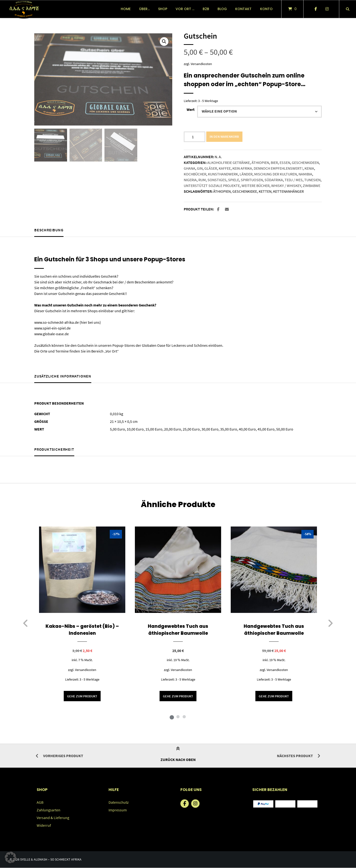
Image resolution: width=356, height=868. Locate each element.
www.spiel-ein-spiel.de (52, 328)
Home (126, 9)
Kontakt (243, 9)
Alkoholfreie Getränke (229, 162)
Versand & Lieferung (53, 818)
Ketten (265, 191)
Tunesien (312, 180)
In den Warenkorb (224, 137)
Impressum (118, 810)
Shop (163, 9)
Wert (191, 109)
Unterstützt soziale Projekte (212, 186)
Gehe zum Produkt (82, 696)
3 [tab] (184, 717)
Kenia (309, 168)
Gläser (211, 168)
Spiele (234, 180)
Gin (200, 168)
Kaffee (225, 168)
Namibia (305, 174)
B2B (206, 9)
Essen (285, 162)
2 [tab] (178, 717)
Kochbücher (195, 174)
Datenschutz (119, 802)
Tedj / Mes (294, 180)
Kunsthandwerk (223, 174)
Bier (274, 162)
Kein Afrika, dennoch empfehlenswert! (268, 168)
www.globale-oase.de (52, 334)
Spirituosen (252, 180)
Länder (246, 174)
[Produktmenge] (195, 137)
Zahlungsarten (49, 810)
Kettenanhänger (288, 191)
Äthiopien (260, 162)
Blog (222, 9)
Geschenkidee (245, 191)
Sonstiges (217, 180)
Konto (266, 9)
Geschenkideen (305, 162)
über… (144, 9)
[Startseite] (24, 9)
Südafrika (274, 180)
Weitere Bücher (256, 186)
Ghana (189, 168)
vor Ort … (185, 9)
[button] (164, 42)
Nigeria (190, 180)
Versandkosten (201, 64)
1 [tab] (172, 717)
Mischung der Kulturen (276, 174)
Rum (202, 180)
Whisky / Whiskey (286, 186)
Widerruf (44, 826)
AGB (40, 802)
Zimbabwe (312, 186)
